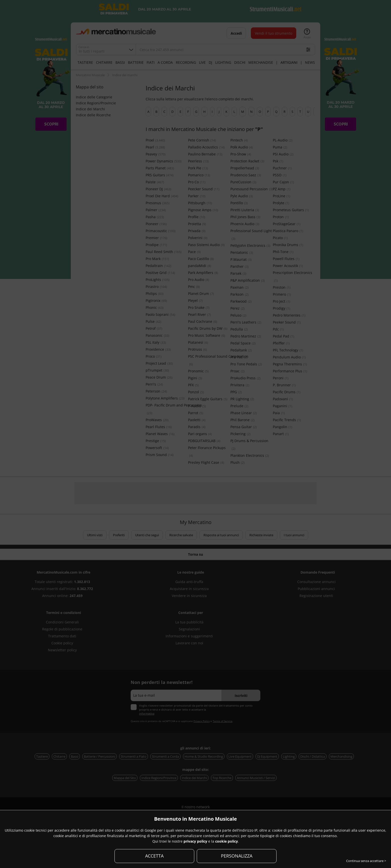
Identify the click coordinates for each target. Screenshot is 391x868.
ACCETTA (154, 856)
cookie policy (227, 841)
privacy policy (195, 841)
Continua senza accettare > (366, 861)
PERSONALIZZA (237, 856)
